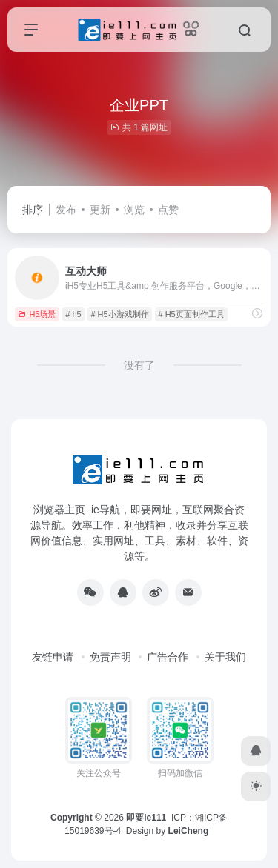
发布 (66, 210)
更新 (100, 210)
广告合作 (168, 657)
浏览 (134, 210)
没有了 (139, 365)
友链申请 (53, 657)
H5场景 (37, 314)
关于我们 (225, 657)
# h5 (73, 314)
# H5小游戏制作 (119, 314)
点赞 (168, 210)
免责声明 (110, 657)
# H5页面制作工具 (191, 314)
